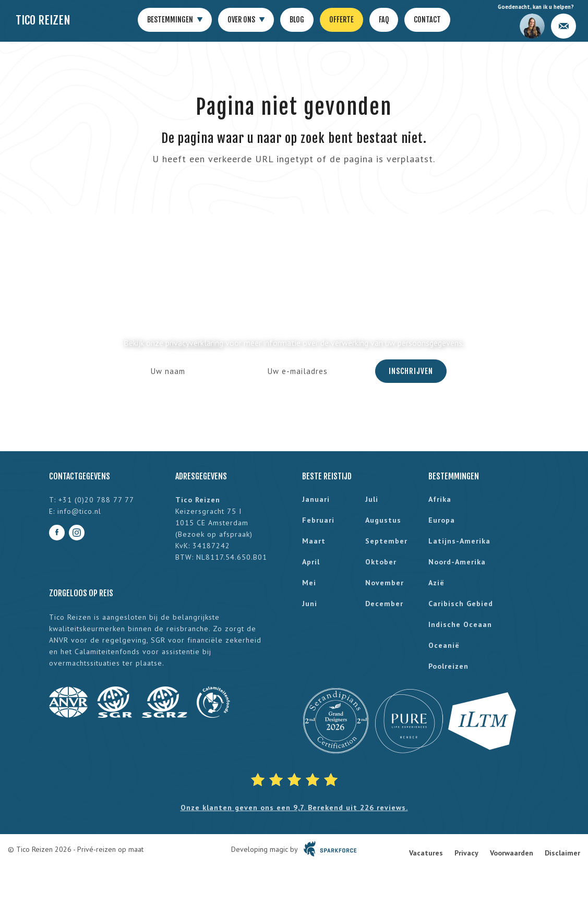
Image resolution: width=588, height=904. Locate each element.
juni (310, 604)
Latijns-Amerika (459, 541)
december (384, 604)
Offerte (341, 20)
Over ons (246, 20)
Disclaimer (562, 853)
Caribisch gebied (461, 604)
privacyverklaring (194, 343)
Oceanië (444, 645)
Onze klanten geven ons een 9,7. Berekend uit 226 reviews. (294, 807)
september (386, 541)
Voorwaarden (512, 853)
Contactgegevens (80, 476)
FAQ (384, 20)
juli (372, 499)
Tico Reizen (43, 20)
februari (318, 520)
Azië (436, 583)
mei (309, 583)
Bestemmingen (175, 20)
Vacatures (426, 853)
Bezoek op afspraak (214, 534)
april (311, 562)
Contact (427, 20)
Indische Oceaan (460, 624)
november (385, 583)
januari (316, 499)
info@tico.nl (79, 511)
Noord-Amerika (457, 562)
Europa (442, 520)
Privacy (466, 853)
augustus (383, 520)
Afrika (440, 499)
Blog (297, 20)
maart (314, 541)
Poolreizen (448, 666)
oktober (381, 562)
